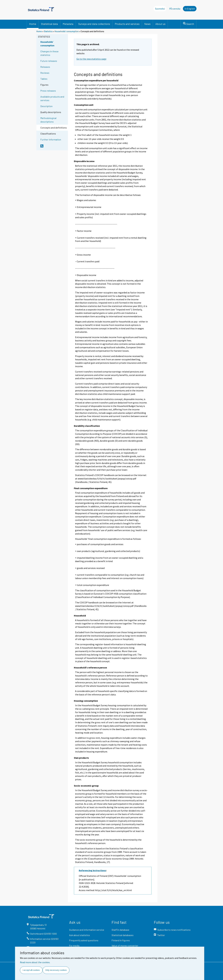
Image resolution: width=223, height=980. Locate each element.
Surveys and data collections (94, 24)
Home (33, 24)
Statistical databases (123, 935)
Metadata (68, 24)
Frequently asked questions (84, 940)
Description (46, 106)
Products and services (127, 24)
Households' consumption (67, 31)
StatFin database (120, 930)
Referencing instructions (92, 870)
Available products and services (52, 98)
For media (74, 946)
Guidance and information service (87, 930)
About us (160, 24)
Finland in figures (121, 940)
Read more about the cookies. (35, 962)
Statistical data (49, 24)
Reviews (45, 73)
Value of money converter (125, 946)
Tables (44, 79)
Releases (45, 67)
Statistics (48, 31)
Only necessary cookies (56, 970)
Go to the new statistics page (91, 59)
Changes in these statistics (49, 53)
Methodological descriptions (48, 120)
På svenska (175, 9)
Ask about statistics (79, 935)
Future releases (49, 61)
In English (190, 9)
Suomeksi (160, 9)
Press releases (48, 91)
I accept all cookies (31, 970)
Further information (51, 139)
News (147, 24)
